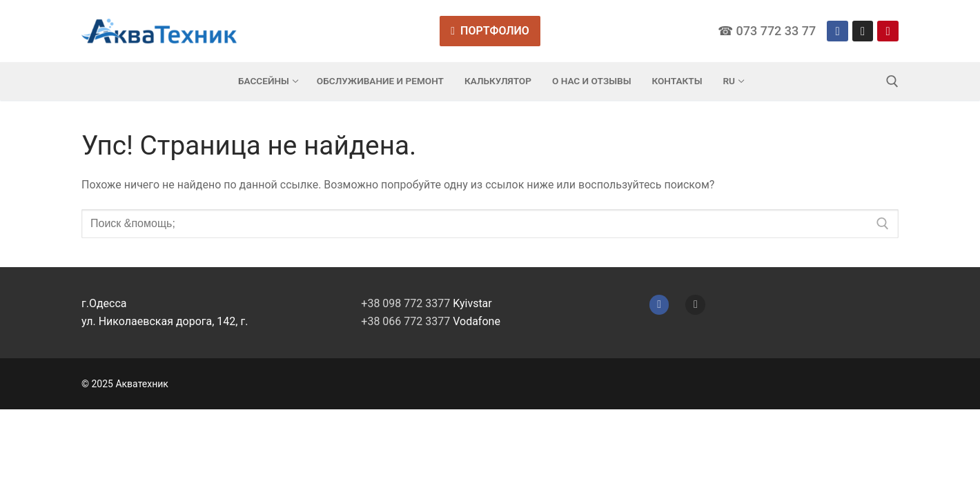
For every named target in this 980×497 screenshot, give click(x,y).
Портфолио (490, 31)
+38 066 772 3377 (405, 321)
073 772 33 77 (776, 31)
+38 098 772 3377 (405, 303)
